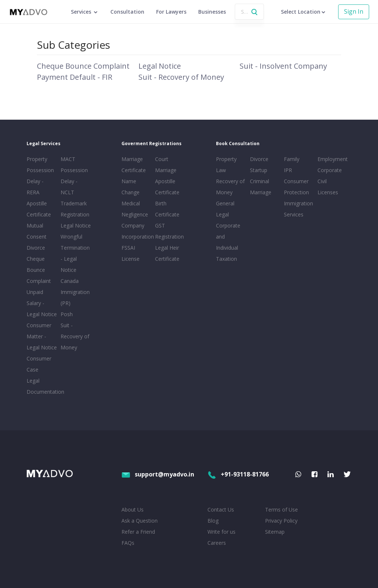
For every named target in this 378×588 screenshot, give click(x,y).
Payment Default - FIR (75, 77)
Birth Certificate (167, 209)
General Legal (225, 209)
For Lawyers (171, 12)
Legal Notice (160, 66)
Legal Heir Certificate (167, 253)
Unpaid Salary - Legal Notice (42, 303)
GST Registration (169, 231)
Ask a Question (140, 521)
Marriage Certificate (134, 165)
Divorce (259, 159)
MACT (68, 159)
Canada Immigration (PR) (75, 292)
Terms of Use (281, 510)
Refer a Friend (138, 532)
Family (292, 159)
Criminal (260, 181)
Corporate (330, 170)
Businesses (212, 12)
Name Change (130, 187)
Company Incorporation (137, 231)
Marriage (261, 192)
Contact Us (221, 510)
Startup (259, 170)
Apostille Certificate (39, 209)
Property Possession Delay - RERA (40, 176)
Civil (322, 181)
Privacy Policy (281, 521)
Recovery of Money (230, 187)
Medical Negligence (135, 209)
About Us (133, 510)
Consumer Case (39, 364)
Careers (217, 543)
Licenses (328, 192)
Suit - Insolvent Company (283, 66)
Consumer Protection (296, 187)
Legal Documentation (42, 386)
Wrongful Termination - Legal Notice (75, 253)
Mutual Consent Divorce (37, 237)
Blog (213, 521)
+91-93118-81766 (238, 474)
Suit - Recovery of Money (181, 77)
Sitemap (275, 532)
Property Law (226, 165)
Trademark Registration (75, 209)
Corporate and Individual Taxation (228, 242)
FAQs (128, 543)
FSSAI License (130, 253)
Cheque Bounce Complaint (83, 66)
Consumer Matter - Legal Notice (42, 336)
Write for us (221, 532)
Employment (333, 159)
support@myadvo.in (158, 474)
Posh (67, 314)
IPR (288, 170)
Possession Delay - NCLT (74, 181)
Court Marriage (166, 165)
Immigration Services (298, 209)
